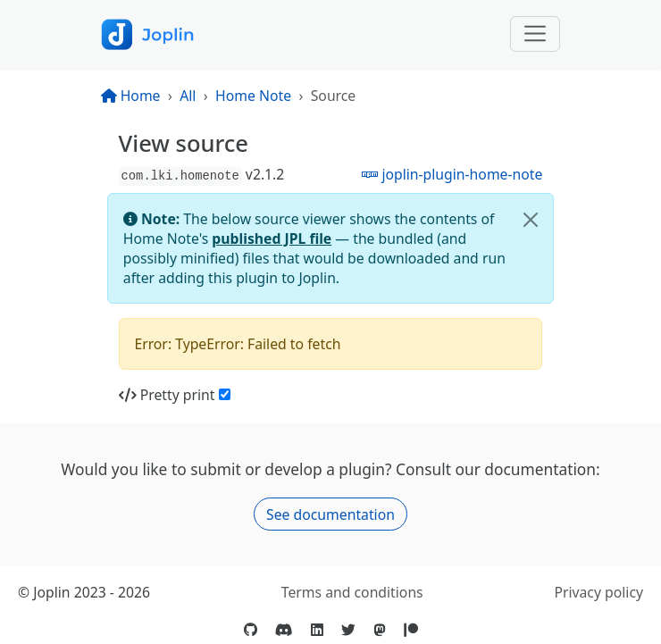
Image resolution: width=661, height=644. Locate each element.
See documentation (330, 514)
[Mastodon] (380, 630)
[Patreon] (411, 630)
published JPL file (272, 238)
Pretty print (167, 395)
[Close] (531, 220)
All (188, 96)
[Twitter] (348, 630)
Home (131, 96)
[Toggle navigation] (535, 34)
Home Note (253, 96)
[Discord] (284, 630)
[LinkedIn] (317, 630)
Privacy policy (598, 592)
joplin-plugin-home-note (452, 174)
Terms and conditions (352, 592)
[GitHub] (251, 630)
